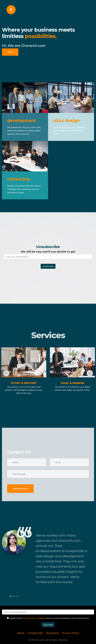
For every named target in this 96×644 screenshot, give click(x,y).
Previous (7, 373)
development (22, 120)
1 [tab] (11, 596)
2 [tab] (14, 596)
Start (10, 52)
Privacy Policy (29, 618)
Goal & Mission (72, 383)
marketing (18, 179)
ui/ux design (67, 120)
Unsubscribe (35, 633)
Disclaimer (41, 618)
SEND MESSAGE (20, 489)
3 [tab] (18, 596)
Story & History (24, 383)
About (21, 633)
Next (90, 373)
